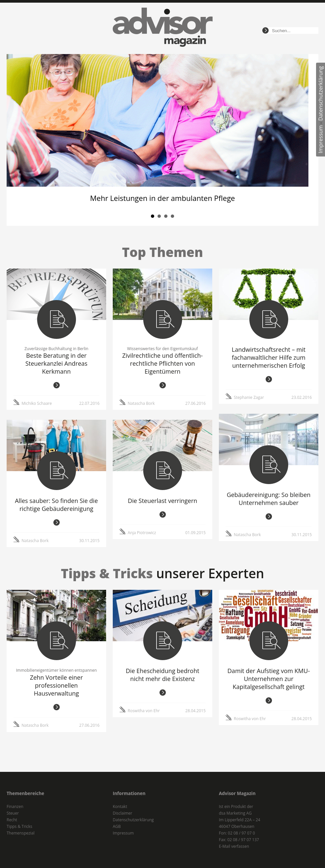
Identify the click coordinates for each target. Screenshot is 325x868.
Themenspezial (21, 833)
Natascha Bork (141, 403)
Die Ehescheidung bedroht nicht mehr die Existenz (162, 675)
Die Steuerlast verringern (162, 501)
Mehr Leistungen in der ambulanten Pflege (163, 198)
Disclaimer (123, 813)
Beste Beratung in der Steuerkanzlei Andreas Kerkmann (56, 363)
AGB (117, 826)
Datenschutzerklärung (321, 93)
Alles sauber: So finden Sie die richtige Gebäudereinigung (56, 505)
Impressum (321, 139)
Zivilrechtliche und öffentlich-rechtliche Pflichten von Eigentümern (163, 363)
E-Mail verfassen (234, 846)
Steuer (13, 813)
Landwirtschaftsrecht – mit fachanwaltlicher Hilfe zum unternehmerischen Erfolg (269, 357)
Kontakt (120, 806)
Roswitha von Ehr (144, 711)
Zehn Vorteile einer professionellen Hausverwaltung (56, 685)
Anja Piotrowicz (142, 533)
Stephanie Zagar (249, 397)
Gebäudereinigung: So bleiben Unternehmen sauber (269, 499)
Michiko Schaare (37, 403)
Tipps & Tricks (19, 826)
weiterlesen (57, 385)
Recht (12, 820)
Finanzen (15, 806)
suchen (265, 31)
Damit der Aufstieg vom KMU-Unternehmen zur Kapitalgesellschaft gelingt (269, 679)
